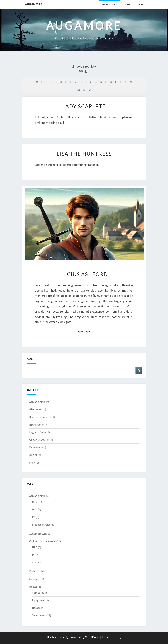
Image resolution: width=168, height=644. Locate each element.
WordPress (92, 637)
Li (84, 90)
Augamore (34, 4)
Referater (35, 447)
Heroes (36, 608)
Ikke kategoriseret (40, 417)
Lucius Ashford (84, 274)
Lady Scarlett (84, 106)
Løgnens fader (38, 432)
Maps (35, 502)
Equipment (39, 600)
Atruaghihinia (37, 402)
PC (34, 517)
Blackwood (36, 409)
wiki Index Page (110, 4)
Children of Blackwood (42, 541)
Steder (36, 562)
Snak (32, 463)
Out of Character (39, 440)
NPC (35, 509)
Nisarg (117, 637)
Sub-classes (39, 615)
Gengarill (35, 579)
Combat (37, 593)
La (78, 90)
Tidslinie (127, 4)
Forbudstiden (37, 571)
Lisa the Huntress (84, 154)
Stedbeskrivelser (42, 525)
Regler (33, 455)
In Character (37, 425)
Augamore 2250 (38, 534)
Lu (90, 90)
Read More (85, 332)
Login (140, 4)
